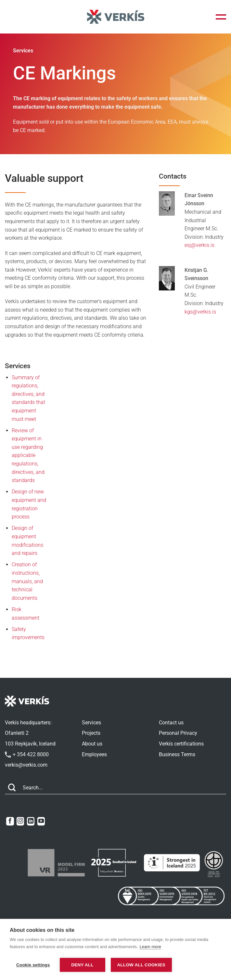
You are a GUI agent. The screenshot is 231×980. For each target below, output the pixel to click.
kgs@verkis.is (200, 312)
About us (92, 744)
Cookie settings (33, 965)
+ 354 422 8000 (27, 754)
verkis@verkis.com (26, 765)
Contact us (171, 723)
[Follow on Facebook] (10, 821)
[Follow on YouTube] (41, 821)
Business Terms (177, 754)
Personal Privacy (178, 733)
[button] (221, 17)
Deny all (82, 965)
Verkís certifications (181, 744)
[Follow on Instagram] (20, 821)
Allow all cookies (143, 965)
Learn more (150, 948)
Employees (94, 754)
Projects (91, 733)
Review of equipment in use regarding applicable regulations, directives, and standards (28, 456)
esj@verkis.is (199, 245)
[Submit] (12, 788)
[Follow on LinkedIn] (31, 821)
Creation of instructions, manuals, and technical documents (27, 581)
